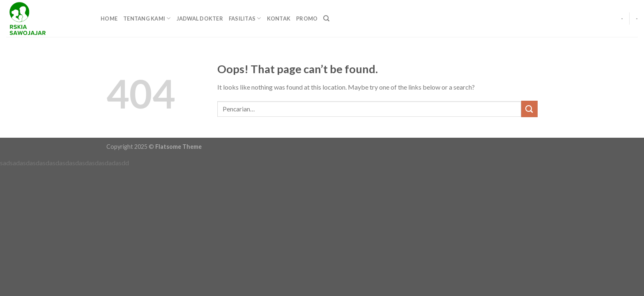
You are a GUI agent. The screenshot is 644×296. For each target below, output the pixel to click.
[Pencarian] (326, 18)
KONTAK (279, 18)
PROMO (307, 18)
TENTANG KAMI (147, 18)
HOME (109, 18)
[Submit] (529, 109)
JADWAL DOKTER (200, 18)
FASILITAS (245, 18)
